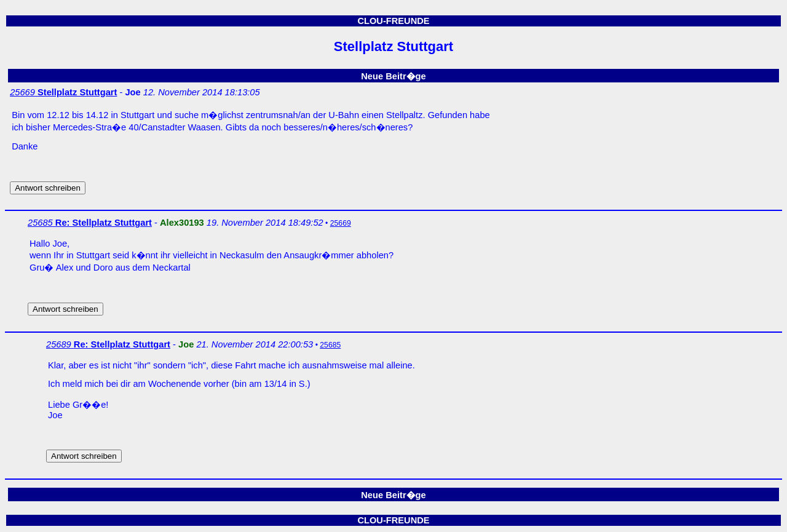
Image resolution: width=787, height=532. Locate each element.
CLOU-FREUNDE (393, 21)
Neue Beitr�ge (393, 76)
